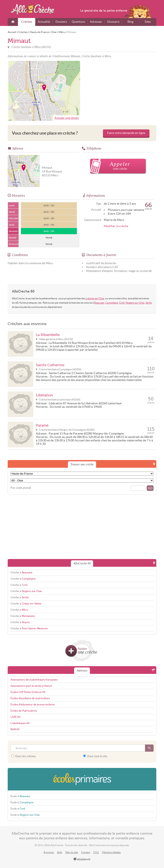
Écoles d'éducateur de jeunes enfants (33, 705)
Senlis (149, 303)
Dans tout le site (95, 756)
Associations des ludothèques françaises (34, 680)
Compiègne (112, 303)
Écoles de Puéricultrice (24, 711)
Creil (122, 303)
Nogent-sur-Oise (135, 303)
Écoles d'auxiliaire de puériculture (30, 698)
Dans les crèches (24, 756)
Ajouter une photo (67, 118)
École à (20, 796)
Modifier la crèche (116, 226)
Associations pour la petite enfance (31, 686)
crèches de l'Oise (95, 298)
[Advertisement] (120, 91)
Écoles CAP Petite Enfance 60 (28, 692)
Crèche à (21, 573)
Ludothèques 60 (20, 723)
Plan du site (72, 852)
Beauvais (99, 303)
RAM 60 (15, 729)
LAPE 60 (15, 717)
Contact (86, 852)
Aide (60, 852)
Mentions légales (111, 852)
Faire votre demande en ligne (126, 133)
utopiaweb (82, 859)
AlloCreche (35, 9)
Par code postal (21, 488)
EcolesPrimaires (82, 779)
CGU (96, 852)
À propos (49, 852)
